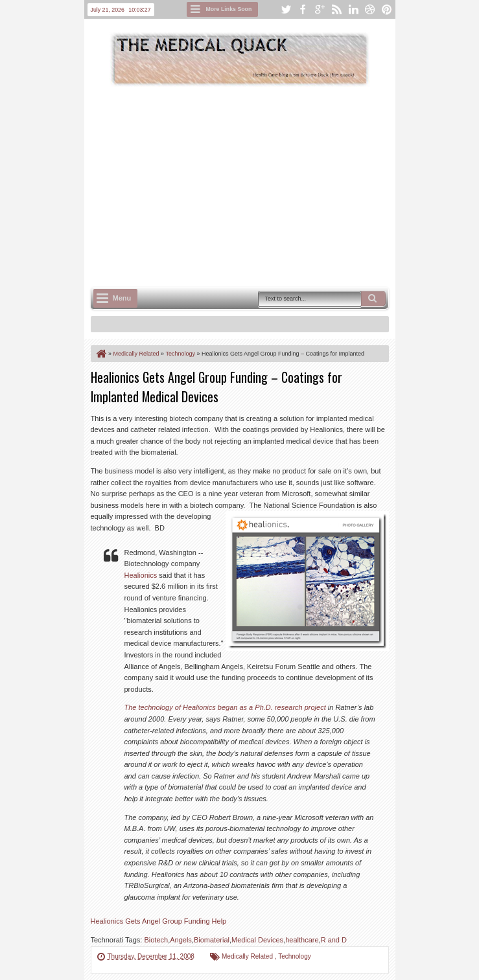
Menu (122, 298)
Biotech (156, 940)
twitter (286, 9)
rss (336, 9)
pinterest (387, 9)
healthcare (302, 940)
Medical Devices (257, 940)
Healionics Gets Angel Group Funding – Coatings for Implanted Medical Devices (216, 387)
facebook (303, 9)
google (320, 9)
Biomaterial (212, 940)
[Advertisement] (285, 185)
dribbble (370, 9)
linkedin (353, 9)
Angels (181, 940)
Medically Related (248, 956)
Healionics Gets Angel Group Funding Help (159, 921)
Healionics (141, 575)
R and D (334, 940)
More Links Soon (229, 9)
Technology (295, 956)
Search (373, 299)
